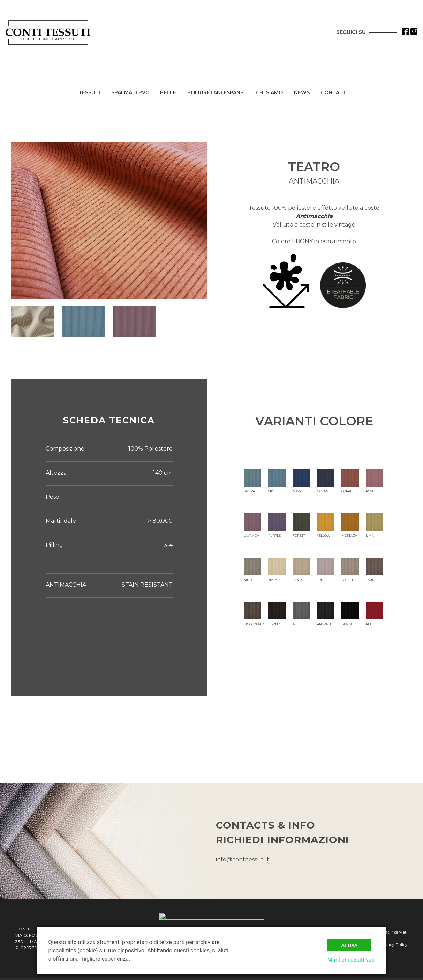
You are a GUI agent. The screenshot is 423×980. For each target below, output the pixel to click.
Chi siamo (269, 93)
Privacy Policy (393, 945)
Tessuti (89, 93)
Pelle (168, 93)
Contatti (334, 93)
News (302, 93)
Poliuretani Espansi (216, 93)
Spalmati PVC (130, 93)
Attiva (349, 945)
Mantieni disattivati (351, 960)
